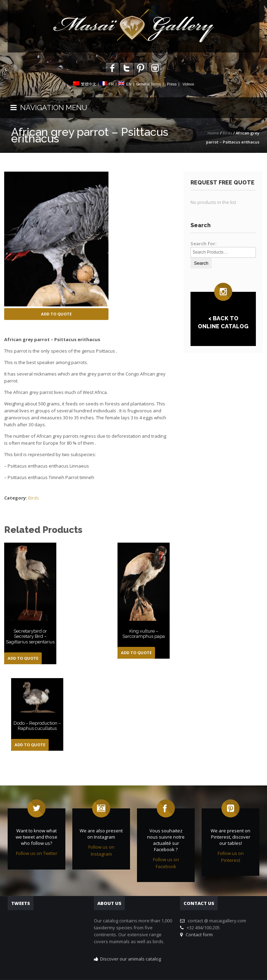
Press (172, 84)
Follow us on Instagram (101, 850)
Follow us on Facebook (166, 863)
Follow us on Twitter (37, 853)
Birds (227, 133)
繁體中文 (89, 84)
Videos (188, 84)
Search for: (204, 244)
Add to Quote (56, 314)
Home (213, 133)
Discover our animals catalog (131, 959)
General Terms (148, 84)
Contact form (198, 934)
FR (111, 84)
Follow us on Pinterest (231, 857)
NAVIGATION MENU (49, 108)
